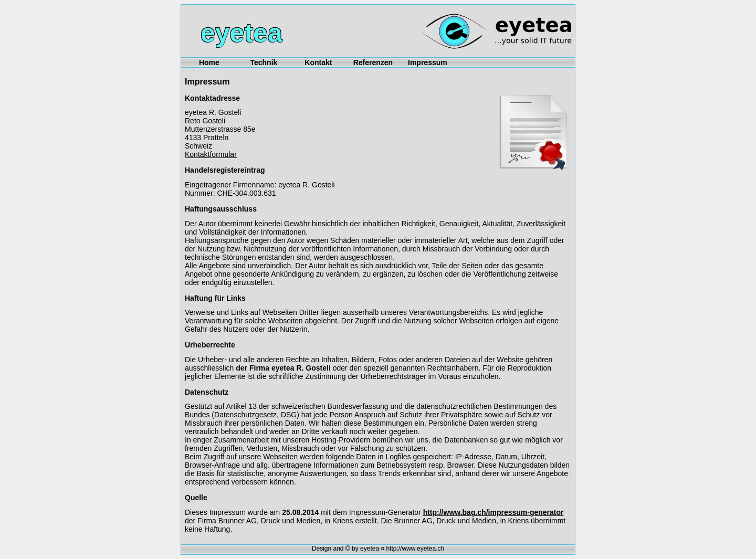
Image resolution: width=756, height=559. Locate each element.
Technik (264, 62)
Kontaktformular (211, 154)
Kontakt (318, 62)
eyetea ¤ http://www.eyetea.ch (402, 549)
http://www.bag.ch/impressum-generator (493, 512)
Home (209, 62)
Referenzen (373, 62)
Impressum (428, 62)
